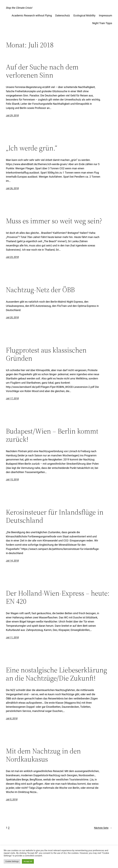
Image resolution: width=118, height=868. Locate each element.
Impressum (106, 15)
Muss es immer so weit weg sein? (54, 221)
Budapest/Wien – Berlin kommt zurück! (52, 435)
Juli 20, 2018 (12, 317)
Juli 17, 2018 (12, 398)
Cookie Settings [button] (12, 861)
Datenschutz (63, 15)
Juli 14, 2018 (12, 561)
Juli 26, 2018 (12, 188)
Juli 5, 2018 (12, 800)
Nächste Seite (103, 828)
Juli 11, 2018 (12, 637)
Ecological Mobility (84, 15)
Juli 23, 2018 (12, 257)
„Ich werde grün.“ (32, 148)
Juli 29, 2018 (12, 116)
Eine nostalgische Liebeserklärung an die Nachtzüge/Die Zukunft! (56, 674)
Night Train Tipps (102, 23)
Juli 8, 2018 (12, 719)
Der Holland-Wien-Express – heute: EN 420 (58, 597)
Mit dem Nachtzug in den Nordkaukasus (43, 755)
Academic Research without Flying (32, 15)
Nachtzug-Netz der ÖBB (40, 290)
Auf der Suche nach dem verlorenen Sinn (42, 71)
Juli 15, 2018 (12, 480)
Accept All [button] (28, 861)
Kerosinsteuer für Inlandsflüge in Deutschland (55, 516)
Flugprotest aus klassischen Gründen (46, 354)
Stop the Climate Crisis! (19, 8)
